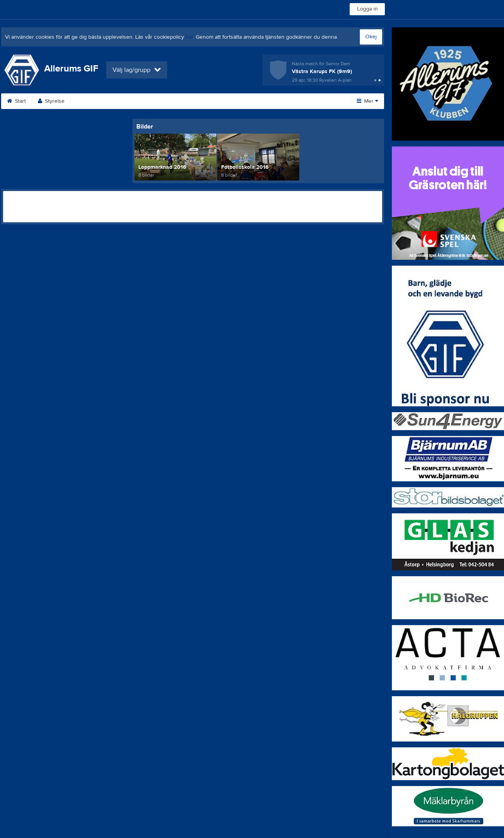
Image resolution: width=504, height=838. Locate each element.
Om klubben (228, 101)
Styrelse (51, 101)
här (189, 37)
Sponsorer (181, 101)
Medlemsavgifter (282, 101)
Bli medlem (93, 101)
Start (16, 101)
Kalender (137, 101)
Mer (367, 101)
